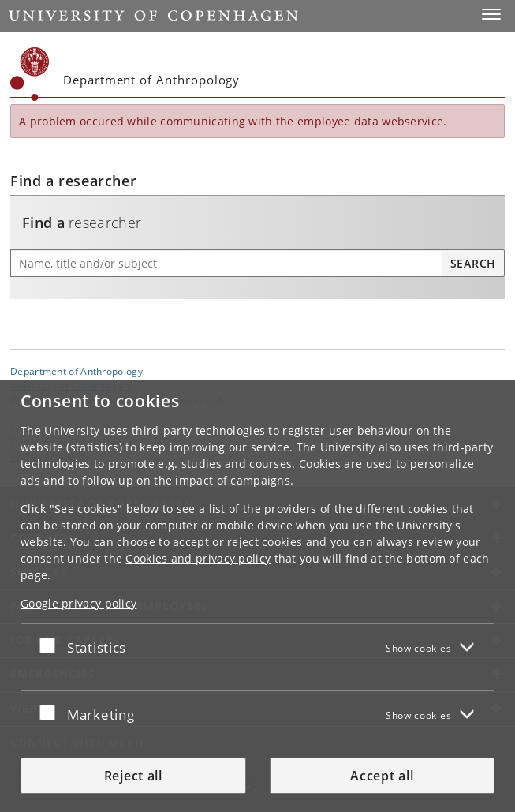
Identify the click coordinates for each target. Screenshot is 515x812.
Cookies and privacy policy (198, 558)
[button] (491, 14)
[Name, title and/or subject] (227, 263)
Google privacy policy (78, 603)
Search (473, 263)
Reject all (133, 776)
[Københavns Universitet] (30, 74)
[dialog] (257, 596)
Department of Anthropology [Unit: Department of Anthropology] (77, 371)
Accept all (382, 776)
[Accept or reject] (51, 645)
